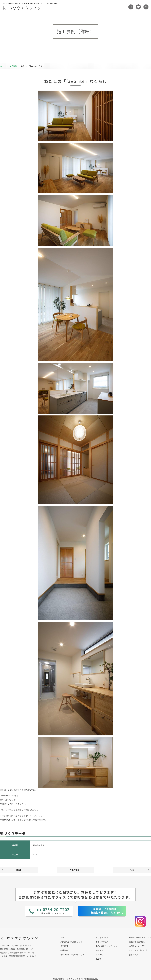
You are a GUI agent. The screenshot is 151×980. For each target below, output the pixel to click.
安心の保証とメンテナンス (107, 946)
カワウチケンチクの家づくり (72, 955)
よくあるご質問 (102, 937)
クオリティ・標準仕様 (138, 950)
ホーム (3, 66)
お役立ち (99, 955)
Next (132, 870)
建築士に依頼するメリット (140, 937)
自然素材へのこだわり (138, 946)
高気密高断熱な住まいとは (71, 942)
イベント (99, 950)
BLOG (98, 959)
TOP (62, 937)
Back (19, 870)
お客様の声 (134, 955)
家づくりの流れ (102, 942)
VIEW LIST (76, 870)
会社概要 (64, 950)
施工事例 (13, 66)
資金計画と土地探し (137, 942)
